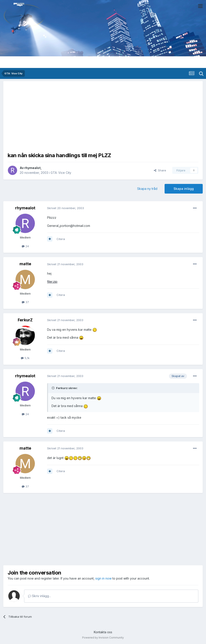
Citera (61, 239)
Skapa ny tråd (147, 189)
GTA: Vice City (61, 173)
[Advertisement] (103, 116)
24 (25, 246)
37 (25, 302)
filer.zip (52, 282)
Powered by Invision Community (103, 638)
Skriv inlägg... (39, 596)
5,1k (25, 358)
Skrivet (66, 208)
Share (160, 170)
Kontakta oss (103, 632)
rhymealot (32, 168)
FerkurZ (25, 320)
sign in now (103, 578)
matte (25, 264)
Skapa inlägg (184, 189)
